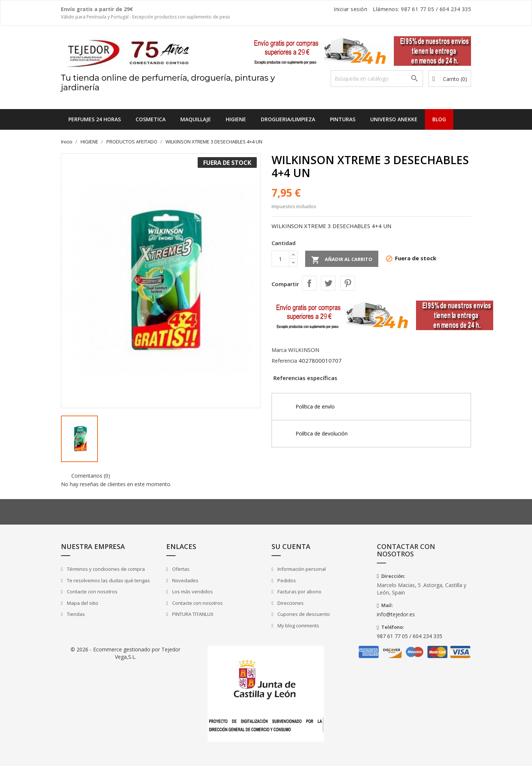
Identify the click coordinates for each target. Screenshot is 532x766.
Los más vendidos (192, 592)
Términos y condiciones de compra (105, 569)
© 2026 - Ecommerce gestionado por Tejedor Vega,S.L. (125, 653)
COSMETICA (151, 119)
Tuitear (328, 283)
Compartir (309, 283)
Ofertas (180, 569)
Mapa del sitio (82, 603)
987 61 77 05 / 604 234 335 (410, 636)
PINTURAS (343, 119)
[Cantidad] (280, 259)
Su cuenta (291, 546)
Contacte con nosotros (92, 592)
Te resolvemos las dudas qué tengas (108, 580)
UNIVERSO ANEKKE (394, 119)
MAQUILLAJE (196, 119)
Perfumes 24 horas (95, 119)
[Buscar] (377, 79)
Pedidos (286, 580)
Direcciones (290, 603)
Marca (279, 350)
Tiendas (75, 614)
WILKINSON (304, 350)
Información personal (301, 569)
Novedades (185, 580)
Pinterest (348, 283)
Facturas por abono (299, 592)
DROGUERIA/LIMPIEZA (288, 119)
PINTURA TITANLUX (192, 614)
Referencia (284, 361)
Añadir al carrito (342, 260)
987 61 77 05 (417, 9)
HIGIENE (236, 119)
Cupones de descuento (303, 614)
